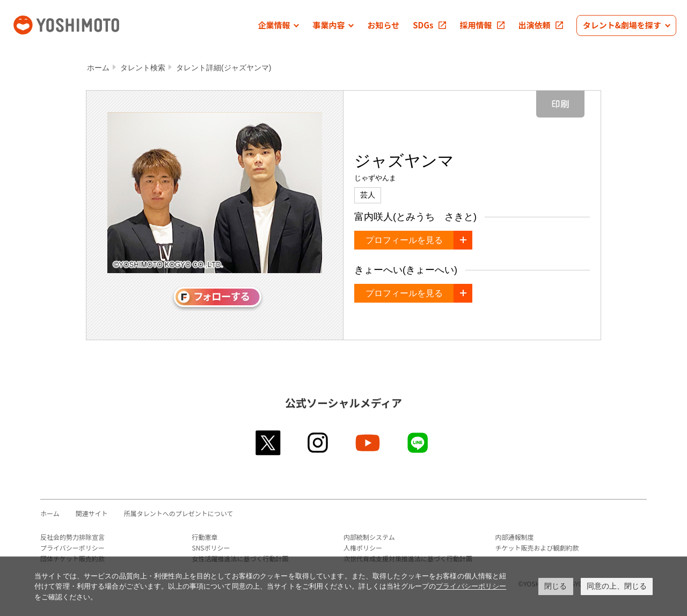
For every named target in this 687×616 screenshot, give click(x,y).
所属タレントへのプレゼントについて (179, 513)
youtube (368, 443)
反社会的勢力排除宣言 (72, 537)
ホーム (98, 68)
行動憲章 (205, 537)
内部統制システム (369, 537)
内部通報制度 (515, 537)
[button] (278, 25)
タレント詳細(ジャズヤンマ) (224, 68)
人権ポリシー (363, 548)
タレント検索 (143, 68)
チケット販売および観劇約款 (537, 548)
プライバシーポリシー (72, 548)
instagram (319, 443)
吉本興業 (82, 24)
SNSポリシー (211, 548)
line (418, 443)
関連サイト (92, 513)
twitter (269, 443)
